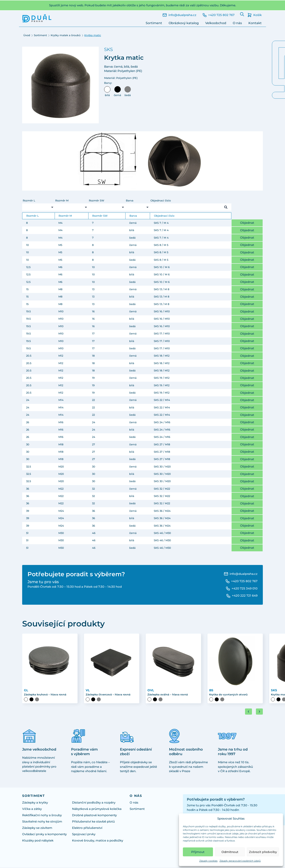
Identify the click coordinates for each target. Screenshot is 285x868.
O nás (237, 23)
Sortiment (154, 23)
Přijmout (198, 852)
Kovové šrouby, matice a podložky (98, 841)
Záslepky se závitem (37, 828)
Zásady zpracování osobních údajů (240, 861)
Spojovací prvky (84, 835)
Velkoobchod (216, 23)
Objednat (247, 223)
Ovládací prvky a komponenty (44, 835)
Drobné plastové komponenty (94, 816)
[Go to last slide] (248, 712)
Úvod (27, 35)
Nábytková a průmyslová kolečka (97, 809)
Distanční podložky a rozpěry (94, 803)
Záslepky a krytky (35, 803)
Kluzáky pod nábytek (38, 841)
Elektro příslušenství (87, 828)
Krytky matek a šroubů (66, 35)
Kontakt (255, 23)
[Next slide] (259, 712)
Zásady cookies (208, 861)
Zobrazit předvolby (263, 852)
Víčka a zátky (32, 809)
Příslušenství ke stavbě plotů (93, 822)
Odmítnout (230, 852)
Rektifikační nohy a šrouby (42, 816)
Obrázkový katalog (184, 23)
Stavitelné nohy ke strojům (42, 822)
